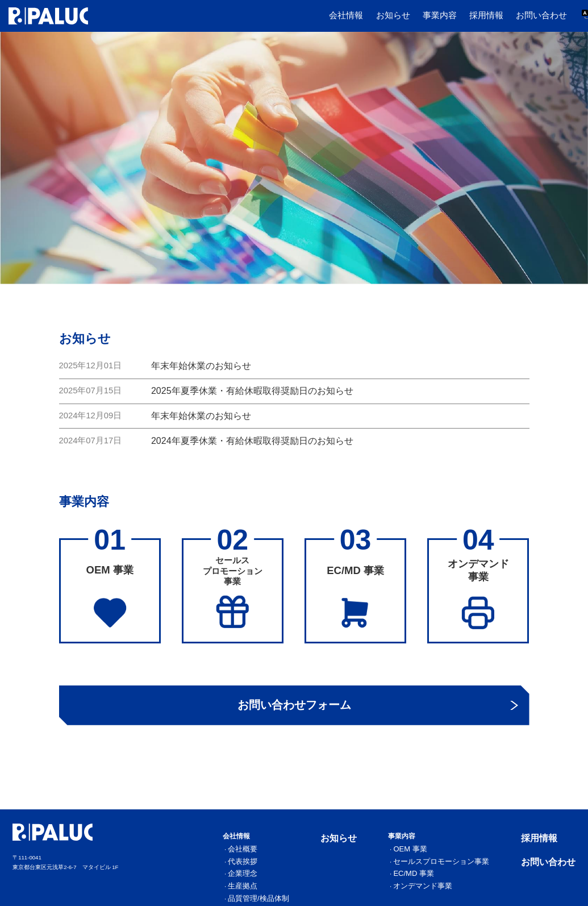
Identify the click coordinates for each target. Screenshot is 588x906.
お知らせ (393, 15)
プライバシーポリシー (553, 903)
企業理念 (309, 872)
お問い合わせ (541, 15)
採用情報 (486, 15)
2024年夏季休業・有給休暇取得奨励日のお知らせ (246, 436)
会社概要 (309, 853)
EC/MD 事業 (450, 872)
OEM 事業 (448, 853)
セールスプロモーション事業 (470, 863)
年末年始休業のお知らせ (198, 365)
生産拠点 (309, 882)
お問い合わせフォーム (294, 707)
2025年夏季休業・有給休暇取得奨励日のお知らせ (246, 389)
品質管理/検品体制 (320, 891)
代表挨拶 (309, 863)
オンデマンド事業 (457, 882)
